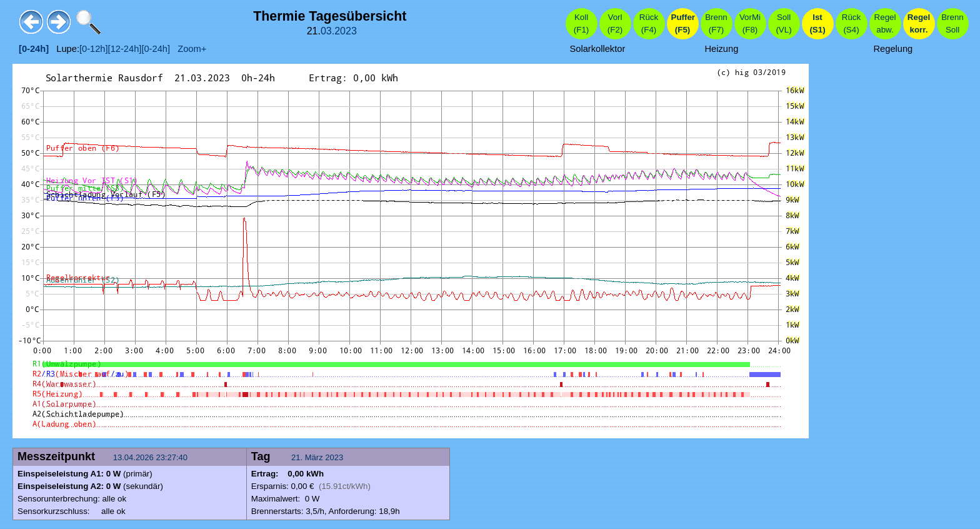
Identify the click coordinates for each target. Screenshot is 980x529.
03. (327, 31)
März (314, 457)
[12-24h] (125, 49)
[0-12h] (94, 49)
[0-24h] (156, 49)
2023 (346, 31)
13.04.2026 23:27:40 (152, 457)
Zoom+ (188, 49)
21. (298, 457)
